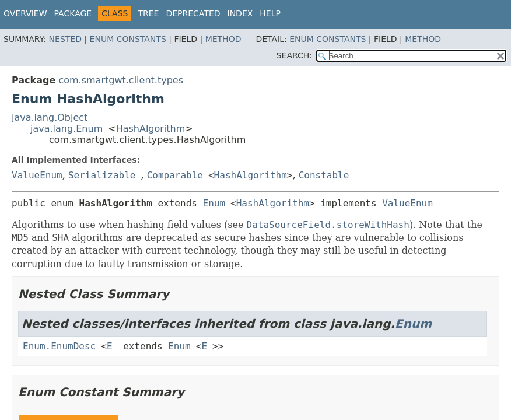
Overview (25, 13)
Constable (324, 175)
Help (270, 13)
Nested (65, 39)
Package (73, 13)
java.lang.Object (50, 118)
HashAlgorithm (151, 129)
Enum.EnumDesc (59, 346)
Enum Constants (128, 39)
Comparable (175, 175)
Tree (148, 13)
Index (240, 13)
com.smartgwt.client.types (121, 80)
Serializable (102, 175)
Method (223, 39)
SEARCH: (294, 55)
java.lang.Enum (66, 129)
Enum (214, 203)
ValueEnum (37, 175)
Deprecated (193, 13)
